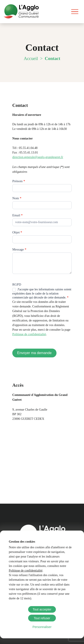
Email (17, 215)
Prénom (19, 181)
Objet (17, 232)
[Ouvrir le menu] (75, 11)
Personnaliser (42, 627)
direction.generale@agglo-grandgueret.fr (38, 157)
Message (19, 249)
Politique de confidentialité (26, 570)
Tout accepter (42, 609)
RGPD (17, 284)
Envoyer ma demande (34, 353)
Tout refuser (42, 618)
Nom (17, 198)
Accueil (31, 58)
